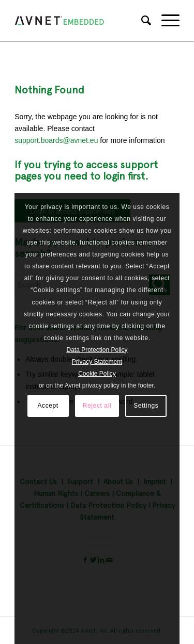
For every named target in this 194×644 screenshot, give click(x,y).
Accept (48, 406)
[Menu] (165, 21)
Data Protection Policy (97, 350)
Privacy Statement (97, 362)
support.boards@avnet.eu (56, 140)
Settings (146, 406)
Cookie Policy (97, 374)
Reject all (97, 406)
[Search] (141, 21)
